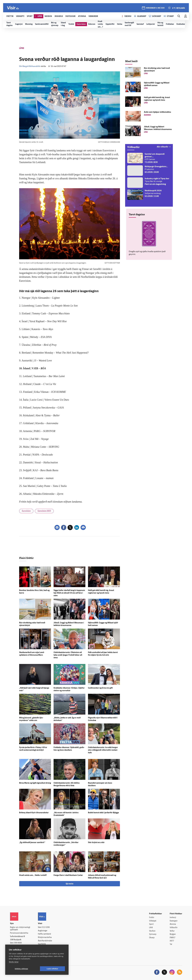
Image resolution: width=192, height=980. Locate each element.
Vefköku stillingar (21, 969)
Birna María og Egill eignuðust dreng (35, 783)
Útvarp (152, 938)
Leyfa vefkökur (52, 969)
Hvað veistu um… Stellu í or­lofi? (33, 875)
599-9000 (18, 943)
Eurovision (26, 511)
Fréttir (152, 918)
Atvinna (173, 924)
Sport (151, 924)
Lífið (151, 928)
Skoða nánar (14, 962)
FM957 (173, 938)
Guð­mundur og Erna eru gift (100, 688)
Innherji (173, 918)
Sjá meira (69, 884)
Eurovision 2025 (44, 511)
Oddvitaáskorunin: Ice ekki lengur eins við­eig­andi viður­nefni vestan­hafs (103, 750)
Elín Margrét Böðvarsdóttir (30, 66)
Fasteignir (174, 921)
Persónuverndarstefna (19, 933)
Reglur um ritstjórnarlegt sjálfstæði (20, 929)
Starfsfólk (42, 944)
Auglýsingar (43, 931)
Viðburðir (174, 928)
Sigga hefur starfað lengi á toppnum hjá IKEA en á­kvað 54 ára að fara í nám (69, 593)
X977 (172, 941)
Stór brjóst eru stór (96, 843)
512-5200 (46, 927)
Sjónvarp (153, 934)
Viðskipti (153, 921)
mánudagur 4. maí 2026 (155, 8)
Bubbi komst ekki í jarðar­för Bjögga (103, 813)
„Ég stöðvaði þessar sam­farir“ (32, 843)
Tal (171, 944)
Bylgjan (173, 934)
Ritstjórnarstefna (45, 937)
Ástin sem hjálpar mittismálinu (157, 112)
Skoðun (152, 931)
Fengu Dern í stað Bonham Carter (68, 875)
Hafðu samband (44, 934)
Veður (172, 931)
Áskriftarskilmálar (45, 941)
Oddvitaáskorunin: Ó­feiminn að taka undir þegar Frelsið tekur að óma (68, 655)
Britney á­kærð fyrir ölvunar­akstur (34, 813)
